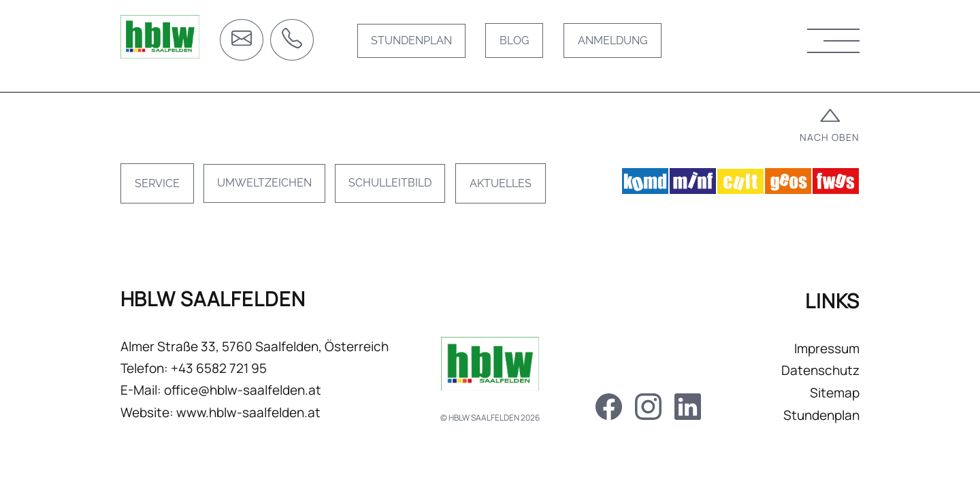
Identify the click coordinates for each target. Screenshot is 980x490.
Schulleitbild (406, 192)
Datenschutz (808, 382)
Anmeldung (617, 42)
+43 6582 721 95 (231, 382)
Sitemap (822, 404)
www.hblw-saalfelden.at (261, 426)
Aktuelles (517, 192)
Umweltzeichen (278, 192)
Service (169, 192)
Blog (518, 42)
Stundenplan (414, 42)
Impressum (815, 360)
